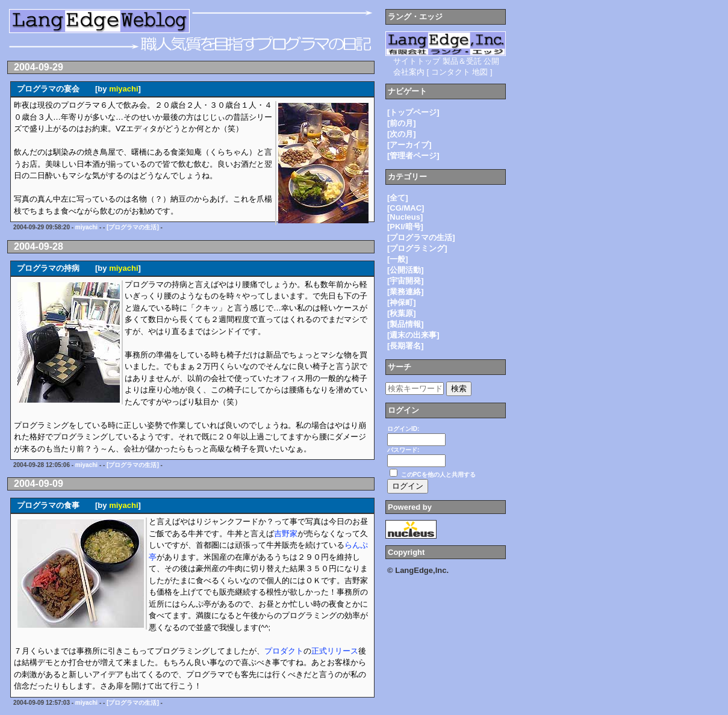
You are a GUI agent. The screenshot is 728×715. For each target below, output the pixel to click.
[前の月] (402, 123)
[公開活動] (406, 270)
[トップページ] (413, 112)
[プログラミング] (417, 248)
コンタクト (451, 72)
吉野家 (286, 534)
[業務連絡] (406, 292)
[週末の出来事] (413, 335)
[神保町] (402, 302)
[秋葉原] (402, 313)
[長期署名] (406, 346)
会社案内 (409, 72)
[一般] (398, 259)
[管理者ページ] (413, 156)
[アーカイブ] (409, 145)
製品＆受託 (462, 61)
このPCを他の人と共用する (438, 475)
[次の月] (402, 134)
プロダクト (284, 651)
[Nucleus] (405, 217)
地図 (480, 72)
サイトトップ (417, 61)
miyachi (123, 89)
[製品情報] (406, 324)
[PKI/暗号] (405, 227)
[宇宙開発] (406, 281)
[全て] (398, 198)
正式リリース (335, 651)
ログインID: (403, 429)
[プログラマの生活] (133, 227)
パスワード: (403, 450)
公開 (491, 61)
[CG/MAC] (406, 208)
